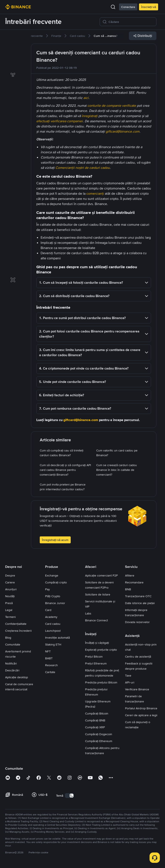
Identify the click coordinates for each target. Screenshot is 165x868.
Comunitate (13, 644)
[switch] (69, 796)
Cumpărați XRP (95, 727)
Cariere (10, 582)
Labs (88, 613)
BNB (128, 589)
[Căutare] (131, 22)
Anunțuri (11, 589)
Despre (10, 575)
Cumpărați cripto (56, 582)
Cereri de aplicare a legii (141, 715)
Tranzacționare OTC (138, 596)
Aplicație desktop (17, 677)
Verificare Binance (137, 689)
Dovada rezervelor (137, 622)
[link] (13, 38)
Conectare (128, 7)
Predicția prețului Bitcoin (101, 682)
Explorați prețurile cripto (101, 650)
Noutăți (10, 596)
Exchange (52, 575)
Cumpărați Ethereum (99, 741)
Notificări (11, 663)
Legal (9, 610)
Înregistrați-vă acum (55, 540)
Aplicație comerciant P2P (101, 575)
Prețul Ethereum (96, 663)
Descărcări (12, 670)
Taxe (128, 675)
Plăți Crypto (53, 596)
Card (48, 610)
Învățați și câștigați (97, 643)
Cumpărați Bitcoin (97, 713)
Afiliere (130, 575)
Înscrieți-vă (149, 7)
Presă (9, 603)
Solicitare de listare (98, 594)
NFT (48, 651)
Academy (51, 617)
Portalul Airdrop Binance (141, 708)
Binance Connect (96, 620)
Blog (8, 638)
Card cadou (53, 624)
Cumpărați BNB (95, 720)
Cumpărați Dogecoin (99, 734)
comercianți (95, 193)
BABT (49, 658)
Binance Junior (55, 603)
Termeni (10, 617)
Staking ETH (53, 644)
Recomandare (134, 582)
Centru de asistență (138, 656)
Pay (47, 589)
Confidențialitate (16, 624)
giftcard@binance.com (81, 420)
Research (51, 665)
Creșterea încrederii (18, 631)
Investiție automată (57, 638)
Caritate (50, 672)
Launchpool (53, 631)
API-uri (130, 682)
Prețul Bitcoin (94, 656)
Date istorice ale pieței (140, 603)
